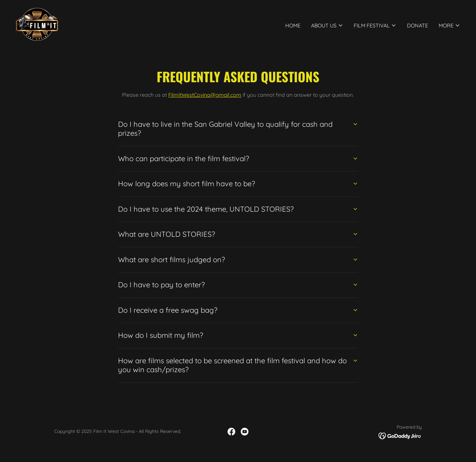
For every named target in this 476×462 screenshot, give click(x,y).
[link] (37, 24)
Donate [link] (417, 25)
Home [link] (293, 25)
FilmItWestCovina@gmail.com (205, 95)
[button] (327, 25)
